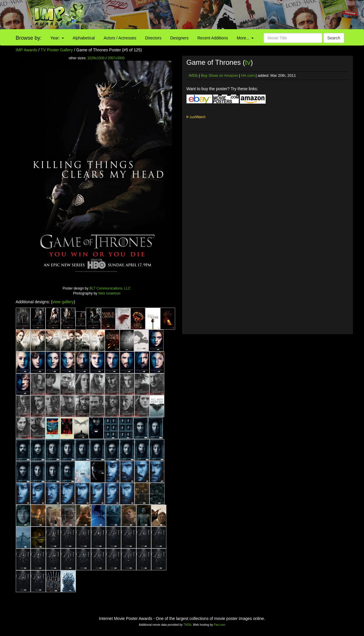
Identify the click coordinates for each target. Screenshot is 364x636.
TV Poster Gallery (57, 50)
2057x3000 (116, 58)
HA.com (248, 75)
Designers (179, 38)
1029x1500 (96, 58)
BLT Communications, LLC (110, 288)
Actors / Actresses (120, 38)
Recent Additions (213, 38)
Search (334, 38)
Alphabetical (84, 38)
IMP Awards (27, 50)
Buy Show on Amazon (219, 75)
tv (248, 62)
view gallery (63, 302)
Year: (57, 38)
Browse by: (29, 38)
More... (245, 38)
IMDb (193, 75)
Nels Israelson (109, 293)
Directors (153, 38)
